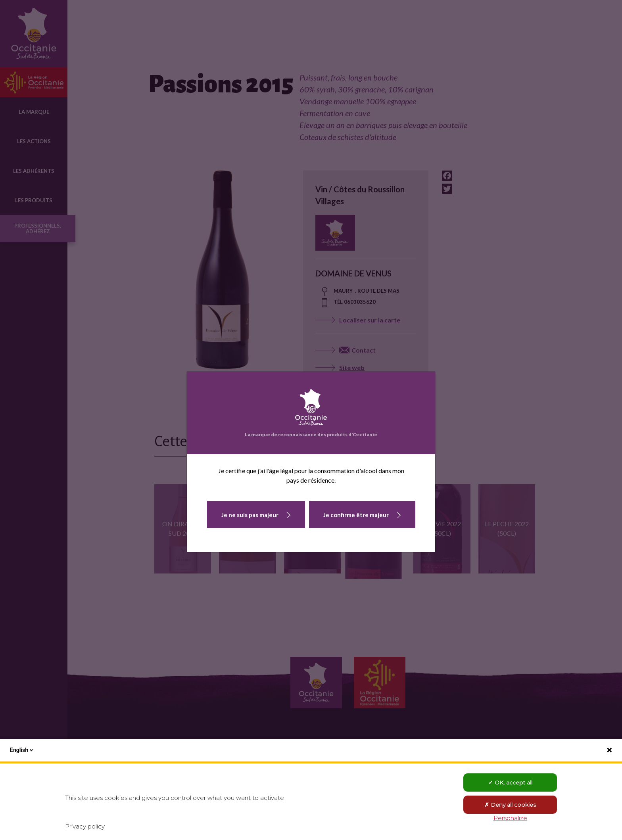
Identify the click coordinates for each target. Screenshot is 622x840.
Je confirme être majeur (356, 515)
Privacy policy (85, 826)
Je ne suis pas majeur (250, 515)
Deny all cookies (510, 805)
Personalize (510, 818)
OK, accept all (510, 782)
